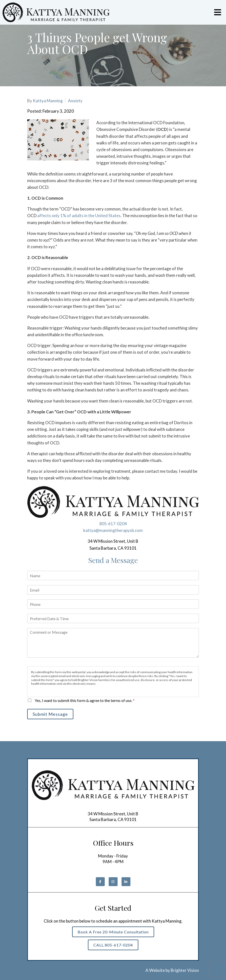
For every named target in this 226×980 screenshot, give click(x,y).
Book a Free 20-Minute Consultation (113, 932)
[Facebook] (100, 882)
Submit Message (50, 714)
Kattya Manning (48, 101)
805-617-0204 (113, 524)
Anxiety (75, 101)
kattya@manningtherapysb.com (113, 530)
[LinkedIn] (126, 882)
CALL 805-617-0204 (113, 945)
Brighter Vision (185, 970)
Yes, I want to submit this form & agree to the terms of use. (85, 700)
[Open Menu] (218, 12)
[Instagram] (113, 882)
